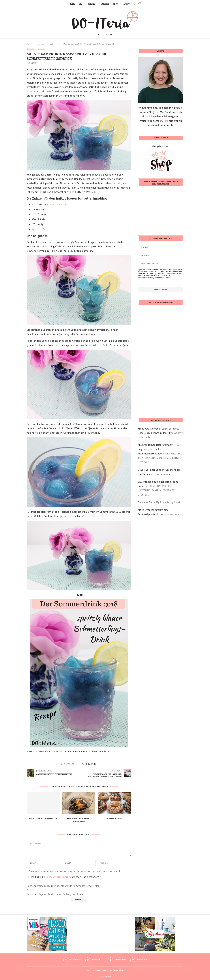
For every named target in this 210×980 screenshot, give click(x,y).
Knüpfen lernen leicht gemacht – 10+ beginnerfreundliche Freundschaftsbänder (159, 449)
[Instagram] (103, 35)
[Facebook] (99, 35)
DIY (80, 4)
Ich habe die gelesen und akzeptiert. (65, 877)
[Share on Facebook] (86, 764)
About (126, 4)
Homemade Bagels (115, 818)
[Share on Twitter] (89, 764)
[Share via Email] (95, 764)
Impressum (107, 970)
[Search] (134, 4)
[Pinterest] (107, 35)
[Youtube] (111, 35)
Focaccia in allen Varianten (43, 818)
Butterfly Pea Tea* (58, 205)
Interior (105, 4)
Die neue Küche (147, 502)
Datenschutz (119, 970)
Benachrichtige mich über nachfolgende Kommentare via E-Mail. (63, 886)
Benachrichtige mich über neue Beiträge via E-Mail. (56, 894)
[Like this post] (83, 764)
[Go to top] (105, 976)
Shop (115, 4)
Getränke (54, 44)
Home (72, 4)
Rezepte (91, 4)
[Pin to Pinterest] (92, 764)
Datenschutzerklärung (59, 877)
